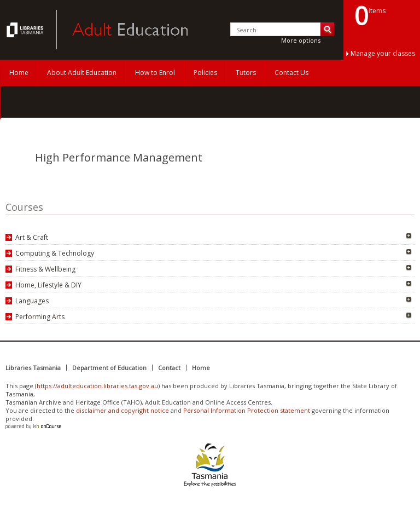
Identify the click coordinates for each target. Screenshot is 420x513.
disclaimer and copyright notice (122, 410)
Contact (169, 368)
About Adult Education (82, 73)
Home (19, 73)
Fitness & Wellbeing (45, 269)
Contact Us (291, 73)
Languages (32, 301)
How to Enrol (155, 73)
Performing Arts (40, 317)
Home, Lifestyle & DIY (48, 285)
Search (327, 29)
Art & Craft (32, 237)
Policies (205, 73)
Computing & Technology (55, 253)
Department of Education (109, 368)
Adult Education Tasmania (26, 30)
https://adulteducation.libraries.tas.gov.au (97, 386)
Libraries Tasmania (33, 368)
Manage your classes (383, 53)
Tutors (246, 73)
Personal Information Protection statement (247, 410)
